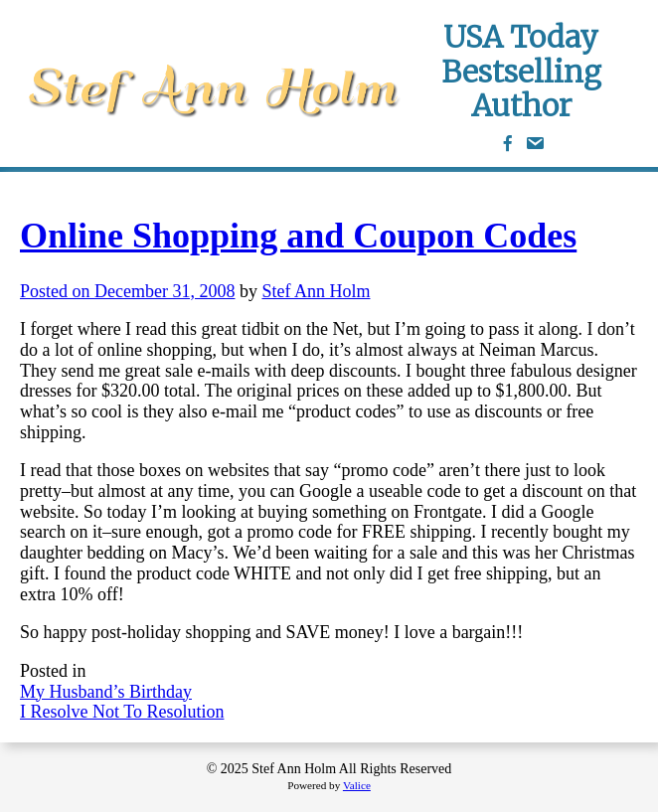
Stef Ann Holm (316, 291)
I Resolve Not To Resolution (122, 712)
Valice (357, 785)
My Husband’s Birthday (106, 692)
